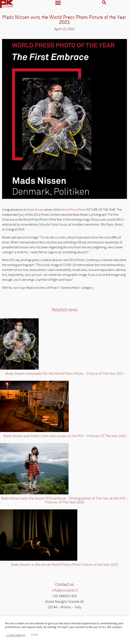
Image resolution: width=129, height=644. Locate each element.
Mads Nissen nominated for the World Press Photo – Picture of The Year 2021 (64, 374)
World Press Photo (74, 211)
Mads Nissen (35, 211)
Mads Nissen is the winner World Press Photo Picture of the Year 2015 (64, 566)
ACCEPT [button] (34, 635)
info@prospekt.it (65, 591)
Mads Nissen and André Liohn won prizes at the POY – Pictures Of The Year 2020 (65, 437)
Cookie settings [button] (16, 635)
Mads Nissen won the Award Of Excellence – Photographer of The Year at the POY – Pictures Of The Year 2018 (65, 501)
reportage (19, 289)
